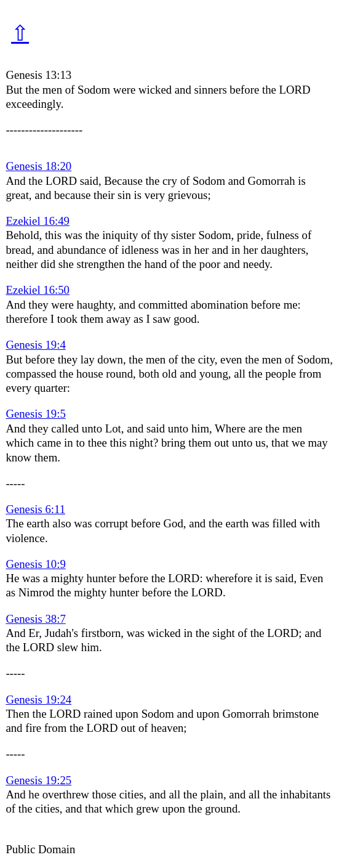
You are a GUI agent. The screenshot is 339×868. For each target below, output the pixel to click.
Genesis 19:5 (35, 414)
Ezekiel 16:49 (38, 221)
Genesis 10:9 (35, 564)
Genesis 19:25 (38, 780)
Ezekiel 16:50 (38, 290)
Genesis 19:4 (35, 345)
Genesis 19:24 (38, 700)
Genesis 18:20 (38, 166)
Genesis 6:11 (35, 509)
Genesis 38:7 (35, 619)
